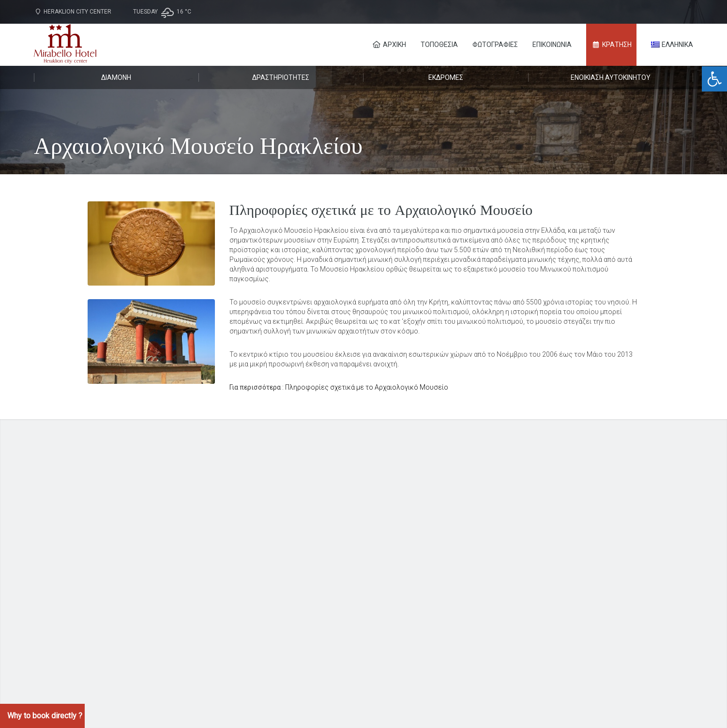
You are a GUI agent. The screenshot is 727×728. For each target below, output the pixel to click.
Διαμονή (116, 77)
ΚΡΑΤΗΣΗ (612, 45)
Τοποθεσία (439, 45)
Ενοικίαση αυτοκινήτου (611, 77)
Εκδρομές (446, 77)
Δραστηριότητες (281, 77)
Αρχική (389, 45)
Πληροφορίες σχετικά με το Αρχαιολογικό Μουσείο (367, 387)
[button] (714, 79)
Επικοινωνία (552, 45)
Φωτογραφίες (495, 45)
